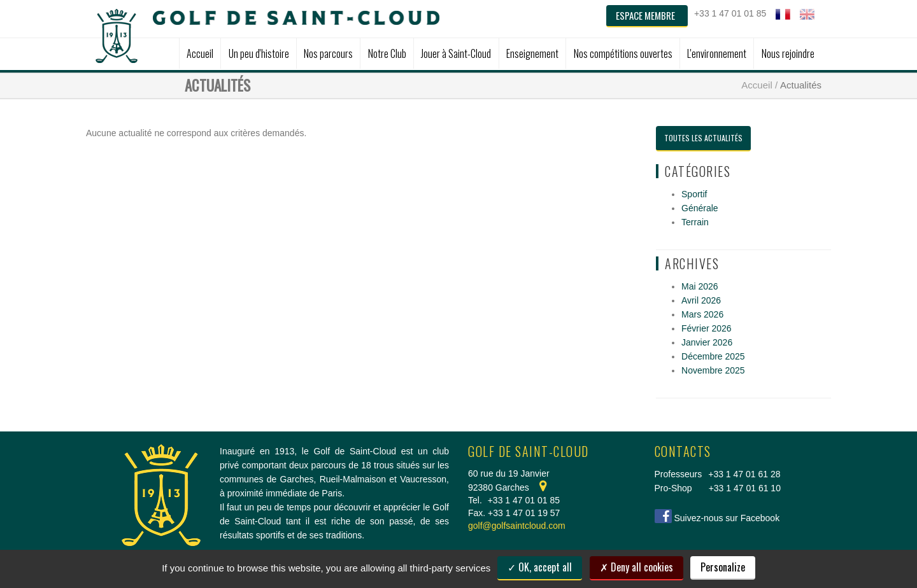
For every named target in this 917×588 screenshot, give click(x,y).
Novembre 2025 (713, 370)
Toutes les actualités (703, 138)
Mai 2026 (700, 286)
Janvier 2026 (707, 342)
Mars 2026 (702, 314)
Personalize (723, 567)
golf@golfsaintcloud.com (517, 526)
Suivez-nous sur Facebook (727, 518)
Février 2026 (707, 328)
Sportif (694, 194)
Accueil (757, 85)
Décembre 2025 (713, 356)
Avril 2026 (701, 300)
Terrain (695, 222)
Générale (700, 208)
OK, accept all (540, 567)
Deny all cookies (636, 567)
